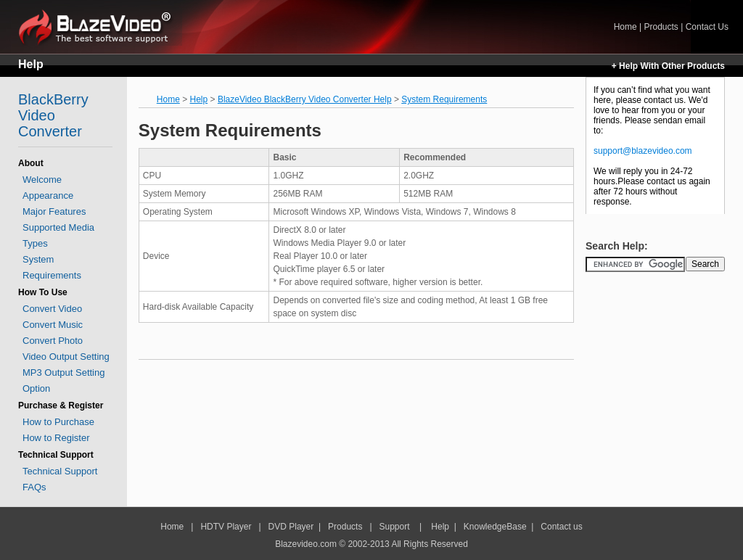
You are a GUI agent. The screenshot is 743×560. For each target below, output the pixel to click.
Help (31, 64)
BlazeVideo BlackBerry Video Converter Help (305, 99)
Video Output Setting (66, 357)
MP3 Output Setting (63, 372)
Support (395, 527)
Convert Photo (53, 341)
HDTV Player (225, 527)
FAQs (34, 487)
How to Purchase (58, 422)
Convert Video (52, 309)
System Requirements (444, 99)
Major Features (54, 211)
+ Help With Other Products (668, 66)
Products (661, 27)
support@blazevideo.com (643, 151)
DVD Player (291, 527)
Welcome (42, 180)
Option (36, 388)
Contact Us (707, 27)
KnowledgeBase (495, 527)
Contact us (561, 527)
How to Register (56, 438)
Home (100, 26)
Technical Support (60, 471)
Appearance (48, 195)
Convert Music (53, 325)
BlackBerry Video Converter (53, 115)
